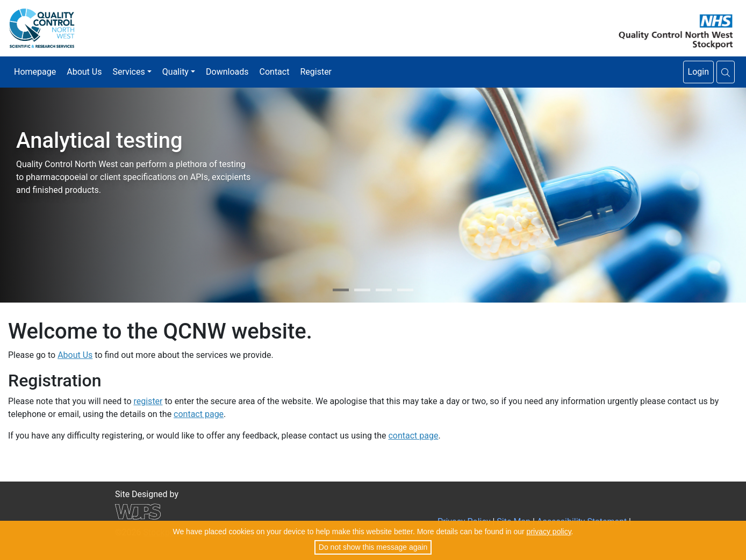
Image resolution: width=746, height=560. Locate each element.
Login (698, 72)
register (148, 401)
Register (316, 72)
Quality (175, 72)
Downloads (227, 72)
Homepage (35, 72)
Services (128, 72)
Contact (275, 72)
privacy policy (549, 532)
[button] (726, 72)
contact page (199, 414)
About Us (84, 72)
